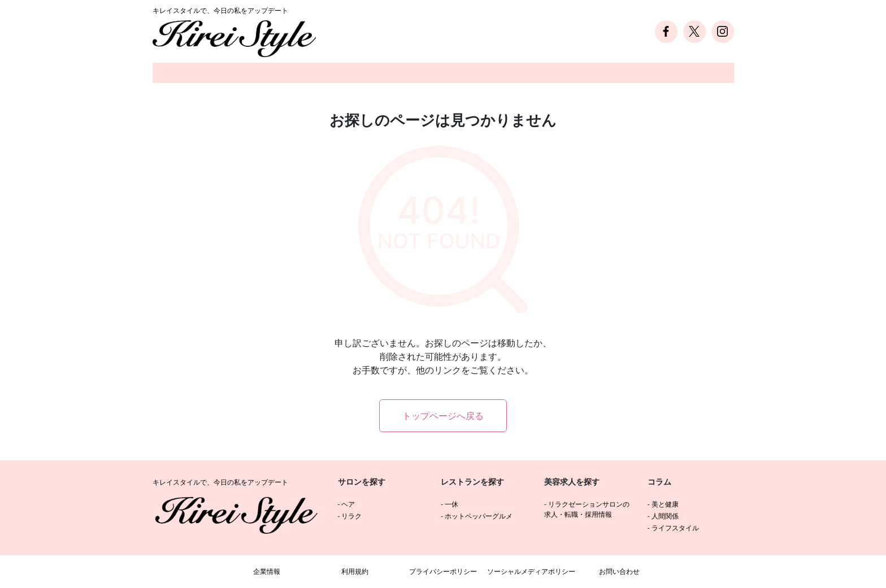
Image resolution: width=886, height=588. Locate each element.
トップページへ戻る (443, 416)
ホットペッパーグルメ (479, 516)
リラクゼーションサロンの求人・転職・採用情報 (587, 509)
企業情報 (267, 571)
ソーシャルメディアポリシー (531, 571)
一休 (451, 504)
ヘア (348, 504)
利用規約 (355, 571)
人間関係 (665, 516)
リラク (351, 516)
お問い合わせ (619, 571)
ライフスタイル (675, 528)
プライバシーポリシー (443, 571)
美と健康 (665, 504)
